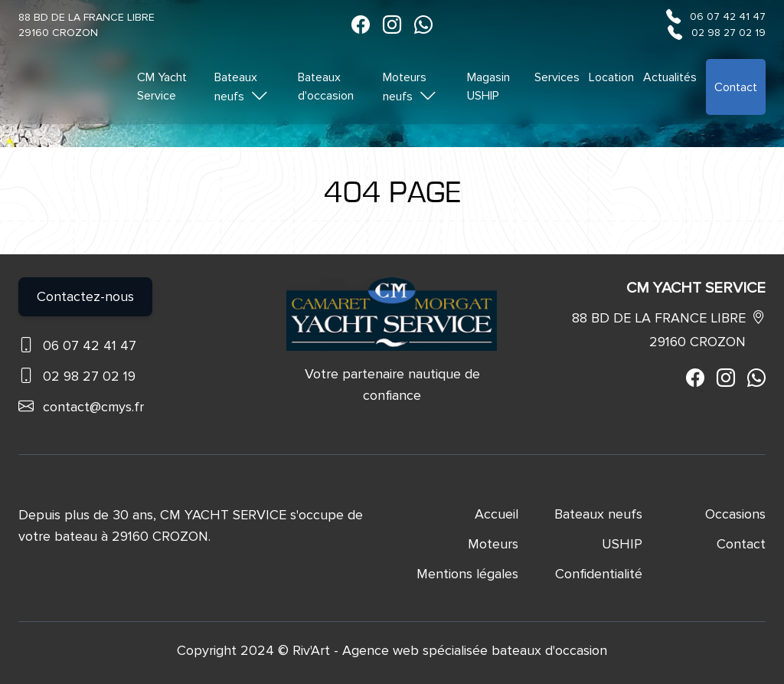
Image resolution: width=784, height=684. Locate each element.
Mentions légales (467, 574)
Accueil (497, 514)
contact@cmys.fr (93, 407)
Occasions (735, 514)
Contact (736, 87)
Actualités (670, 77)
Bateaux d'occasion (326, 87)
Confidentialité (599, 574)
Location (611, 77)
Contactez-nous (85, 296)
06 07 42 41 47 (728, 16)
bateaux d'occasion (549, 650)
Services (557, 77)
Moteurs (493, 544)
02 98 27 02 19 (728, 33)
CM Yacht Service (162, 87)
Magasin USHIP (488, 87)
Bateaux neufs (242, 87)
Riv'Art (311, 650)
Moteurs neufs (410, 87)
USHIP (622, 544)
